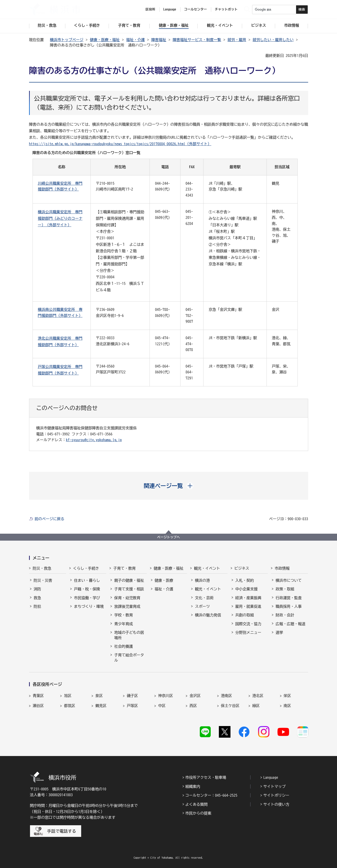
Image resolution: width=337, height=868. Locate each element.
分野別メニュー (248, 632)
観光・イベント (207, 568)
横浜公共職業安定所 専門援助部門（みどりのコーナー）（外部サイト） (60, 218)
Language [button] (170, 9)
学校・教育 (123, 615)
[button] (168, 486)
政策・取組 (285, 589)
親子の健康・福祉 (129, 580)
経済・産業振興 (248, 598)
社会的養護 (123, 646)
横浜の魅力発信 (208, 615)
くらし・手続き (86, 568)
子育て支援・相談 (129, 589)
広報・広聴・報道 (290, 624)
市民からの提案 (198, 813)
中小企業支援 (247, 589)
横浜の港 (202, 580)
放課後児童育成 (127, 606)
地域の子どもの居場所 (129, 635)
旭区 (68, 696)
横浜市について (289, 580)
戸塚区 (132, 706)
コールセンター (196, 9)
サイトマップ (274, 786)
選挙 (279, 632)
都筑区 (70, 706)
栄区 (287, 696)
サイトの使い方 (276, 804)
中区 (162, 706)
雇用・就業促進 (248, 606)
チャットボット (226, 9)
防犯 (37, 606)
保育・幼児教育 (127, 598)
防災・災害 (43, 580)
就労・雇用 (237, 40)
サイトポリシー (276, 795)
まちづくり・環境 (89, 606)
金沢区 (195, 696)
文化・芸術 (204, 598)
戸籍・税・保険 (87, 589)
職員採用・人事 (289, 606)
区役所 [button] (150, 9)
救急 (37, 598)
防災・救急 (42, 568)
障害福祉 (159, 40)
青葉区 (38, 696)
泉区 (99, 696)
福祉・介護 (136, 40)
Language (271, 777)
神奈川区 (166, 696)
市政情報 (282, 568)
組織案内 (193, 786)
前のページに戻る (50, 519)
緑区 (256, 706)
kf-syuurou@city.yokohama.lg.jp (94, 440)
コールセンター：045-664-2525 (211, 795)
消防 (37, 589)
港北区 (258, 696)
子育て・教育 (124, 568)
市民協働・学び (87, 598)
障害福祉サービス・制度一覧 (197, 40)
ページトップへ (169, 537)
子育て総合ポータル (129, 658)
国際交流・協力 (248, 624)
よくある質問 (197, 804)
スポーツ (202, 606)
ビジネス (242, 568)
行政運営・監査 (289, 598)
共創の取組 (245, 615)
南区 (287, 706)
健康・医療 (164, 580)
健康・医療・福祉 (105, 40)
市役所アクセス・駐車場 (206, 777)
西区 (193, 706)
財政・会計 (285, 615)
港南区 (227, 696)
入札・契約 (245, 580)
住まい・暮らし (87, 580)
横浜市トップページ (67, 40)
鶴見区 (101, 706)
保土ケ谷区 (230, 706)
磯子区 (132, 696)
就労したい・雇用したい (273, 40)
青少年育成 (123, 624)
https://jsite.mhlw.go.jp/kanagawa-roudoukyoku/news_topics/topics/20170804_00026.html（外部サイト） (120, 144)
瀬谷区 (38, 706)
